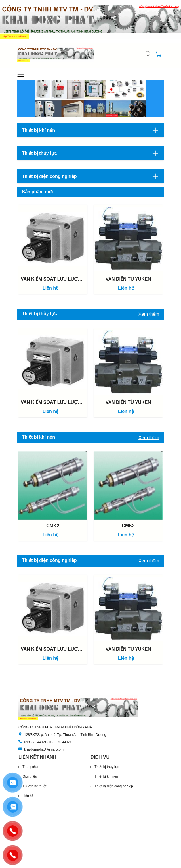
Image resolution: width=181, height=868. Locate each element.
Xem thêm (149, 314)
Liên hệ (50, 288)
